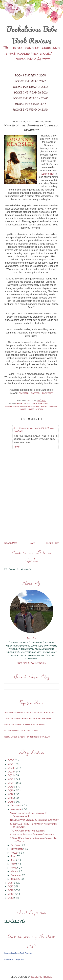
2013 (11, 886)
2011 (11, 894)
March (15, 871)
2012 (11, 890)
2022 (11, 775)
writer (39, 409)
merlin (32, 406)
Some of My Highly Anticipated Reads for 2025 (29, 712)
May (14, 864)
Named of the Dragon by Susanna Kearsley (34, 820)
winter (31, 409)
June (14, 860)
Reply (17, 447)
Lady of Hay (48, 174)
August (15, 853)
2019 (11, 787)
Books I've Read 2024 (30, 75)
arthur (19, 403)
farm (16, 406)
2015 (11, 802)
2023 (11, 772)
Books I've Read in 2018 (30, 110)
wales (24, 409)
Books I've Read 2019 (30, 104)
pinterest (47, 393)
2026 (11, 760)
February (16, 875)
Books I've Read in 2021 (30, 92)
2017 (11, 794)
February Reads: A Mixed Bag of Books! (25, 724)
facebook (24, 393)
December (16, 805)
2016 (11, 798)
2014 (11, 883)
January (16, 879)
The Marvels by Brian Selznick (27, 831)
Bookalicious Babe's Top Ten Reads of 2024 (27, 737)
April (14, 868)
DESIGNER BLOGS (42, 977)
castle (28, 403)
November (17, 809)
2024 (11, 768)
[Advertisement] (31, 517)
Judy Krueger (21, 428)
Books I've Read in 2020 (31, 98)
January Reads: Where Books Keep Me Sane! (28, 718)
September (17, 849)
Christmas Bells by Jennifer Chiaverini (32, 834)
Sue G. (32, 638)
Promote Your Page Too (14, 959)
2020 (11, 783)
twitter (36, 393)
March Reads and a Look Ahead (21, 730)
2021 (11, 779)
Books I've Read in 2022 (30, 87)
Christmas (44, 403)
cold (52, 403)
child (35, 403)
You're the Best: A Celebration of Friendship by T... (29, 815)
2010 (11, 898)
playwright (42, 406)
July (13, 856)
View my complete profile (32, 663)
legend (24, 406)
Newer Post (11, 543)
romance (53, 406)
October (16, 845)
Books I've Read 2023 (30, 81)
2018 (11, 790)
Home (32, 543)
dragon (9, 406)
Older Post (52, 543)
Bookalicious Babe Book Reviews (32, 35)
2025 (11, 764)
